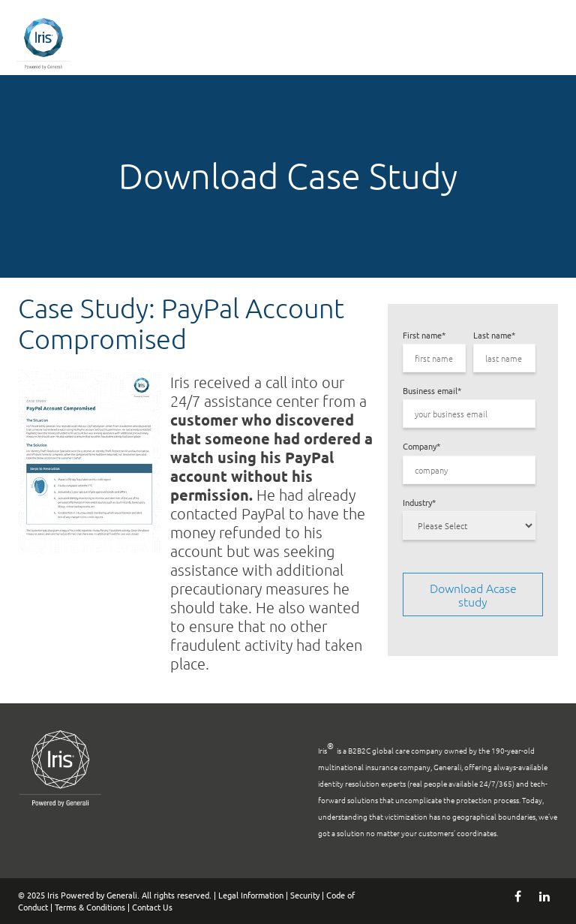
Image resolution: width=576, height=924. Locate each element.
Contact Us (152, 907)
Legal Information (251, 895)
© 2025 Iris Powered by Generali (78, 895)
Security (305, 895)
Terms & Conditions (90, 907)
